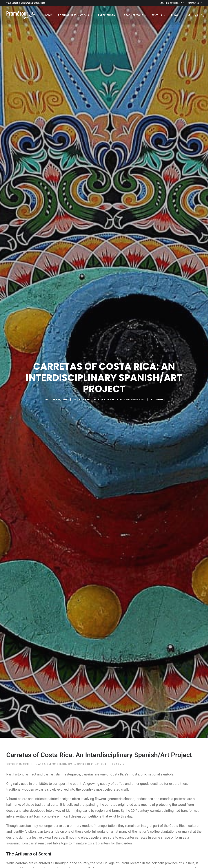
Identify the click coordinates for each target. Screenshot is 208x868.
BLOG (175, 15)
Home (48, 15)
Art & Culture (87, 376)
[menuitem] (173, 3)
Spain (110, 376)
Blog (101, 376)
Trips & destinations (130, 376)
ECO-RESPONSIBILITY (172, 3)
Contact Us (195, 3)
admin (159, 376)
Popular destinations (75, 15)
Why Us (159, 15)
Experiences (108, 15)
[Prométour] (21, 15)
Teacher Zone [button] (135, 15)
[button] (190, 15)
